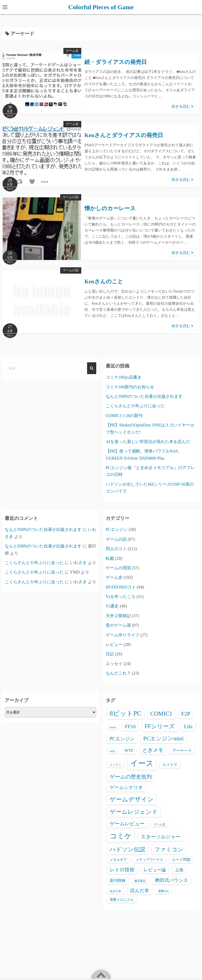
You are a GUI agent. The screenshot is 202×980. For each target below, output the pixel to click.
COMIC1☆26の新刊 (124, 416)
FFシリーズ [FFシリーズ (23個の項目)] (160, 726)
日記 (110, 654)
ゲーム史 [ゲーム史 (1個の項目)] (159, 824)
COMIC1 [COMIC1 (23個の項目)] (161, 714)
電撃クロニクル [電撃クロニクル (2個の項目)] (122, 900)
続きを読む (183, 106)
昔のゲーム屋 (118, 625)
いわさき (78, 563)
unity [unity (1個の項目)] (113, 751)
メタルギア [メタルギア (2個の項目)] (118, 860)
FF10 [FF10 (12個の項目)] (130, 727)
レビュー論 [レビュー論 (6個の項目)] (155, 870)
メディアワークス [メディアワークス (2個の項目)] (149, 860)
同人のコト (116, 549)
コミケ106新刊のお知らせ (130, 387)
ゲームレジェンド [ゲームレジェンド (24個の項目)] (134, 812)
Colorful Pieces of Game (101, 7)
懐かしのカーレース (110, 208)
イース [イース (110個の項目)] (142, 763)
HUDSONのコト (121, 587)
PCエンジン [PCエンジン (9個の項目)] (122, 739)
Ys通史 (112, 606)
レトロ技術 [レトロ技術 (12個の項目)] (122, 870)
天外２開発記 (118, 616)
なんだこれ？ (118, 673)
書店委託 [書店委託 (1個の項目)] (140, 881)
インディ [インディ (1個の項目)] (115, 765)
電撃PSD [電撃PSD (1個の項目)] (164, 891)
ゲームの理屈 (118, 568)
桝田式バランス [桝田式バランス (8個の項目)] (171, 880)
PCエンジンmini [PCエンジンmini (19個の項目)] (163, 738)
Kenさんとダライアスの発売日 (124, 135)
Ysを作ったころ (121, 597)
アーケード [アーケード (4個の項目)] (182, 751)
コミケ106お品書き (124, 377)
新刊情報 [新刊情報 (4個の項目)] (118, 881)
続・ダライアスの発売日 (116, 62)
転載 (110, 558)
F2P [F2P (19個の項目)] (186, 714)
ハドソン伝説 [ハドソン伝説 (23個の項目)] (128, 849)
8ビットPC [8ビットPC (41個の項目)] (126, 713)
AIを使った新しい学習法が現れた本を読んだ (148, 442)
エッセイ (114, 664)
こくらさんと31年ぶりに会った (135, 406)
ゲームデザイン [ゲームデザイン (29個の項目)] (132, 799)
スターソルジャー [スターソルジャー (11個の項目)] (161, 837)
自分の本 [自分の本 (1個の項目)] (115, 891)
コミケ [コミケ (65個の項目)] (121, 836)
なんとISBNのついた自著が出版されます (144, 396)
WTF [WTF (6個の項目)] (129, 750)
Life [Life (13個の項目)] (188, 726)
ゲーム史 (72, 51)
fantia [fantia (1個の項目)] (113, 727)
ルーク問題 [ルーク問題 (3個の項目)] (181, 860)
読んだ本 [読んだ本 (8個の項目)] (140, 891)
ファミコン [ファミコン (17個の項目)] (169, 850)
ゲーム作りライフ (123, 635)
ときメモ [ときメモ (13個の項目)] (153, 750)
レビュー (114, 644)
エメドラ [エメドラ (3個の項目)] (170, 765)
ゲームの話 (71, 197)
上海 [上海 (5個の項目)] (179, 870)
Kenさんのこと (104, 282)
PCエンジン (117, 529)
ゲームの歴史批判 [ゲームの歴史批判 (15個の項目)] (131, 777)
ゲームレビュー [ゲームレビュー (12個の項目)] (127, 824)
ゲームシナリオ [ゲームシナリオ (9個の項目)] (126, 787)
